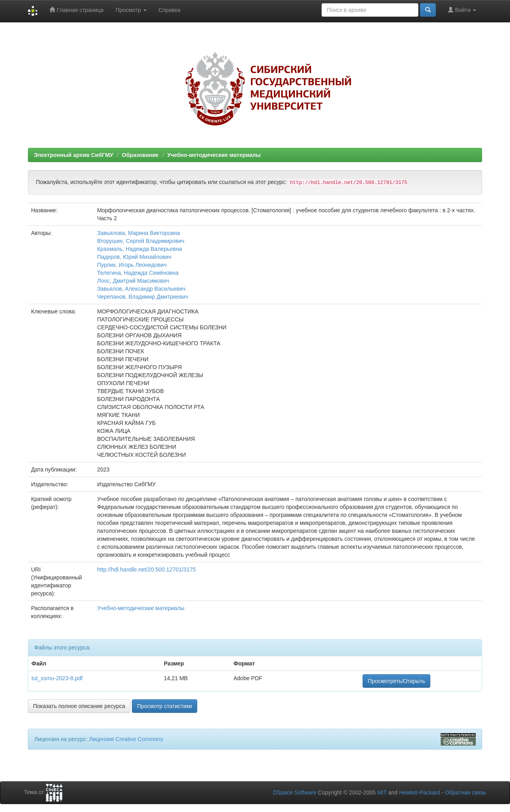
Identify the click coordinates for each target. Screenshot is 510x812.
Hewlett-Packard (420, 792)
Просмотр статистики (165, 706)
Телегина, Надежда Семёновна (138, 273)
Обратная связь (466, 792)
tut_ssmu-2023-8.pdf (57, 678)
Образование (140, 155)
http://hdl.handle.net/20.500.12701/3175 (147, 569)
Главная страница (76, 10)
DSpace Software (295, 792)
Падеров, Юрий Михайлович (134, 257)
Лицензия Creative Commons (126, 739)
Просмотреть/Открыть (396, 681)
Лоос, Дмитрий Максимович (133, 281)
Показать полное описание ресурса (79, 706)
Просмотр (131, 10)
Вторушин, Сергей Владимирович (141, 241)
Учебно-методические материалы (214, 155)
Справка (170, 10)
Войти (462, 10)
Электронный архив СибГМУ (74, 155)
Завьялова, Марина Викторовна (139, 233)
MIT (382, 792)
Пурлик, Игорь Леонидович (132, 265)
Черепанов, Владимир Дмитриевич (143, 297)
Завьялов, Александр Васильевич (141, 289)
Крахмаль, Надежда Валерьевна (140, 249)
